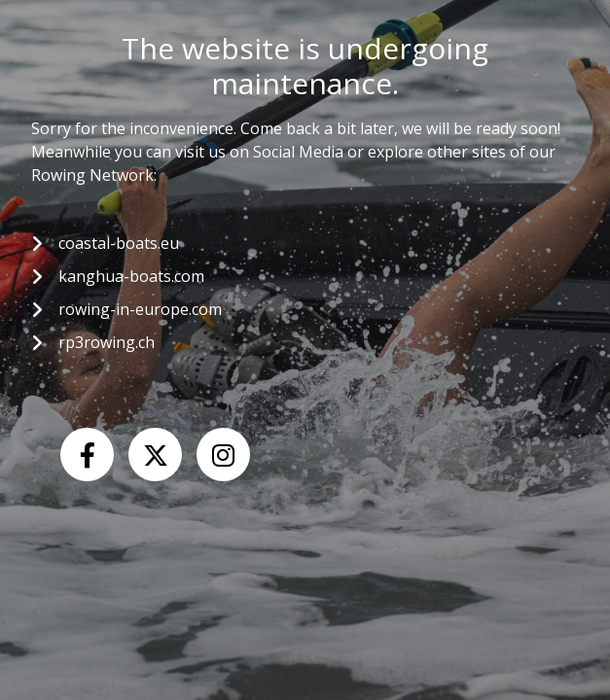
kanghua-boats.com (131, 276)
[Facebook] (87, 455)
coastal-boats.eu (119, 243)
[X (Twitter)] (155, 455)
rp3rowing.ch (107, 342)
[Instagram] (223, 455)
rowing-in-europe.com (140, 309)
